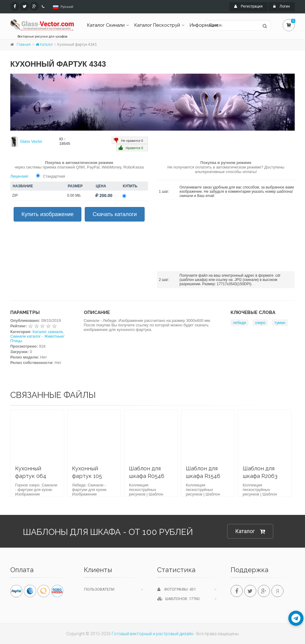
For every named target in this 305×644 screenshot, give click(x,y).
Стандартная (54, 176)
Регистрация (248, 6)
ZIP (15, 195)
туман (280, 323)
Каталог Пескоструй (157, 25)
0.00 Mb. (74, 195)
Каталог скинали (48, 332)
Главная (24, 45)
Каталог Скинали (106, 25)
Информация (204, 25)
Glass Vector (31, 141)
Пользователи (99, 589)
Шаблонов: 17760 (178, 599)
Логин (282, 6)
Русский (67, 7)
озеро (260, 323)
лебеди (240, 323)
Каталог (44, 45)
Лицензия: (20, 176)
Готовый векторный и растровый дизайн (152, 634)
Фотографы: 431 (177, 589)
